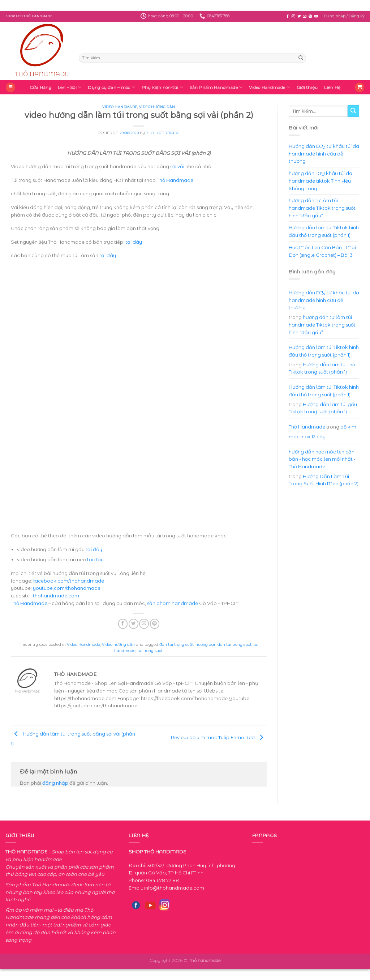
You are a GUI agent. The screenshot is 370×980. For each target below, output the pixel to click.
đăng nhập (55, 783)
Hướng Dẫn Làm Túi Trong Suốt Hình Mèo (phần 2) (324, 480)
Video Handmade (270, 87)
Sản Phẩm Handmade (216, 87)
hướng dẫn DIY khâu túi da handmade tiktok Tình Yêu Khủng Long (320, 181)
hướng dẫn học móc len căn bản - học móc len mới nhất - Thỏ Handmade (322, 459)
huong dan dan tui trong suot (223, 645)
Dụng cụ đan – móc (111, 87)
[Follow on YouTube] (316, 16)
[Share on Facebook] (123, 624)
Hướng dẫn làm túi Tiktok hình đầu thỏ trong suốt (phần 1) (324, 231)
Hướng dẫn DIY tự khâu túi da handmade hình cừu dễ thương (324, 154)
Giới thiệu (307, 88)
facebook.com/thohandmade (69, 581)
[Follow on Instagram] (293, 16)
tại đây (108, 255)
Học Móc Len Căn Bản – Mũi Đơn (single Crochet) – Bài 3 (322, 251)
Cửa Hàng (40, 88)
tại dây (134, 242)
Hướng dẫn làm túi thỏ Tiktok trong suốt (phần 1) (322, 368)
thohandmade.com (56, 596)
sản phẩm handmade (173, 603)
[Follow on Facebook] (288, 16)
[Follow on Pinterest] (310, 16)
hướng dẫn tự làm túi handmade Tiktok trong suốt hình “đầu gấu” (322, 208)
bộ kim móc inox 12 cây (322, 432)
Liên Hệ (332, 88)
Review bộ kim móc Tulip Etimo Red (219, 737)
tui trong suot (150, 651)
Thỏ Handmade (163, 133)
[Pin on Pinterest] (155, 624)
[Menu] (10, 87)
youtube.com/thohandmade (67, 588)
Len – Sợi (70, 87)
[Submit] (301, 58)
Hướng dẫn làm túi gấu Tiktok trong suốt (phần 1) (323, 408)
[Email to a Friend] (144, 624)
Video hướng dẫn (157, 107)
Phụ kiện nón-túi (162, 87)
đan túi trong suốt (177, 645)
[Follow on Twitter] (299, 16)
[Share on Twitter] (134, 624)
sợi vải (177, 166)
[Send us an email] (305, 16)
